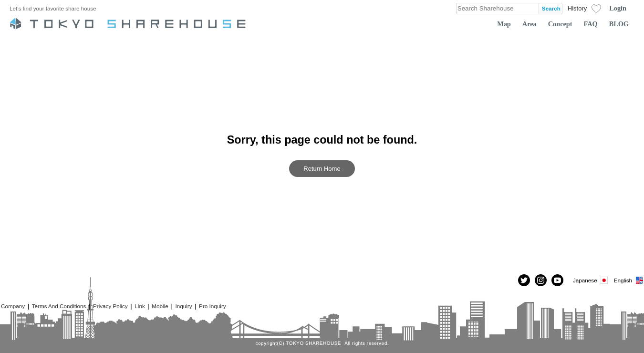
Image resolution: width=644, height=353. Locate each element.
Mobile (160, 306)
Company (13, 306)
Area (530, 24)
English (629, 280)
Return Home (322, 169)
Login (618, 8)
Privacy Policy (110, 306)
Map (504, 24)
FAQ (591, 24)
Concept (560, 24)
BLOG (619, 24)
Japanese (591, 280)
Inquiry (183, 306)
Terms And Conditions (59, 306)
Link (140, 306)
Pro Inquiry (213, 306)
